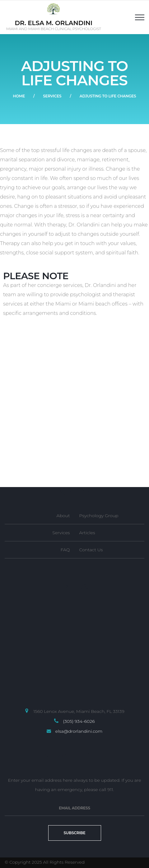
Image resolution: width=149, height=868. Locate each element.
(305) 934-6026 (79, 721)
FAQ (65, 550)
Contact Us (91, 550)
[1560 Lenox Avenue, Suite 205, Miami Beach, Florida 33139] (74, 409)
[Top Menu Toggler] (140, 17)
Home (19, 96)
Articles (87, 533)
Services (52, 96)
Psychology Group (99, 516)
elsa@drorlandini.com (79, 731)
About (63, 516)
